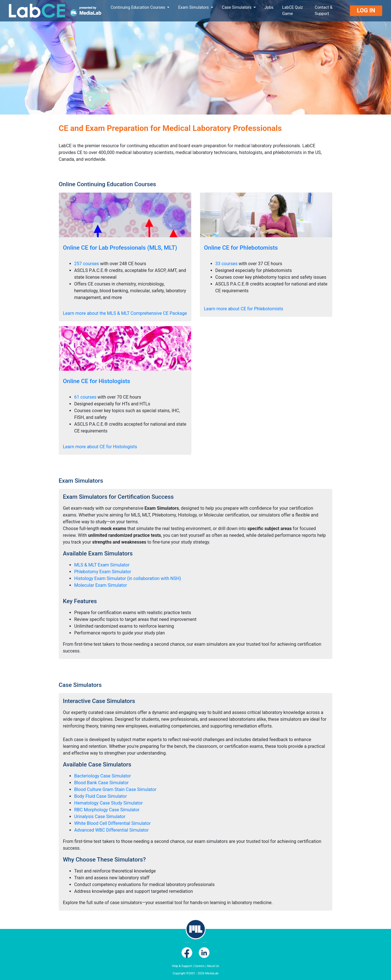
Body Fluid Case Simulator (101, 796)
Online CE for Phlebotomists (241, 248)
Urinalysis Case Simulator (100, 817)
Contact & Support (324, 11)
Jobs (269, 7)
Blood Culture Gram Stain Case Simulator (115, 789)
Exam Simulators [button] (194, 7)
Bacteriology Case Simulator (103, 776)
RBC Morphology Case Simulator (107, 810)
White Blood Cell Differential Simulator (113, 823)
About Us (213, 966)
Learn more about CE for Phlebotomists (244, 309)
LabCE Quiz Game (293, 11)
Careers (199, 966)
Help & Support (182, 966)
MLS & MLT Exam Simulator (102, 565)
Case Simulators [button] (237, 7)
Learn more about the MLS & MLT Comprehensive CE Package (125, 313)
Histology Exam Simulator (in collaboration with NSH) (128, 578)
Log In (366, 10)
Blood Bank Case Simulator (101, 783)
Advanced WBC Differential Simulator (112, 830)
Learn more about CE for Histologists (100, 447)
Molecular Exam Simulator (101, 585)
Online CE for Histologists (97, 381)
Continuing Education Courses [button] (138, 7)
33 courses (227, 264)
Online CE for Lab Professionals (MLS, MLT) (120, 248)
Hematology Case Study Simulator (109, 803)
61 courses (85, 397)
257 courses (87, 264)
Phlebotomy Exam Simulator (103, 572)
